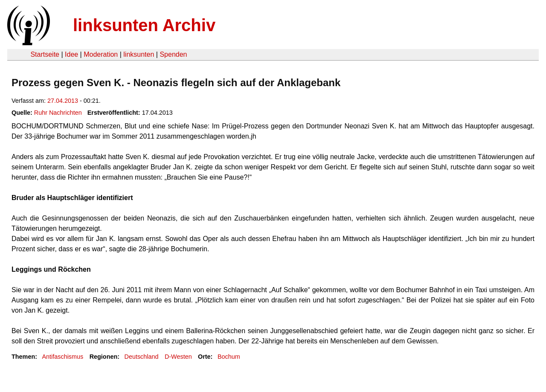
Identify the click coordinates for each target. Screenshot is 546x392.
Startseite (45, 54)
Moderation (101, 54)
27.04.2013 (63, 101)
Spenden (173, 54)
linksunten (139, 54)
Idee (71, 54)
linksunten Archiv (144, 25)
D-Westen (178, 357)
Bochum (229, 357)
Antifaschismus (62, 357)
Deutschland (142, 357)
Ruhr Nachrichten (58, 113)
